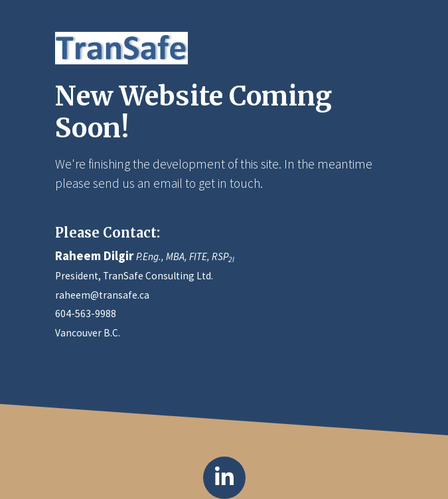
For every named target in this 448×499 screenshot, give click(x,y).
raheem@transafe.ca (102, 295)
